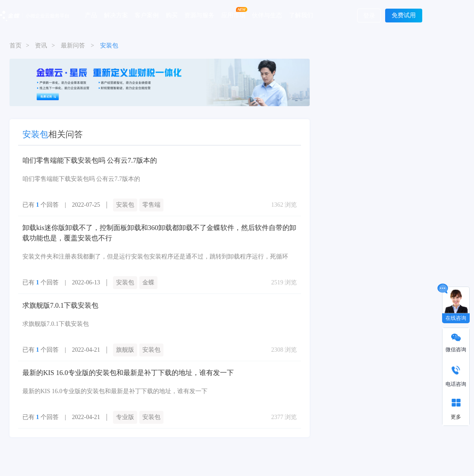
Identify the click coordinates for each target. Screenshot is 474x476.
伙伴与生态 (267, 15)
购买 (172, 15)
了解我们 (301, 15)
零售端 (151, 205)
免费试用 (404, 15)
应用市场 (233, 15)
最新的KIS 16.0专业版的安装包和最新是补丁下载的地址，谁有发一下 (128, 373)
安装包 (125, 205)
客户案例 (147, 15)
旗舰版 (125, 350)
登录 (369, 16)
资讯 (41, 46)
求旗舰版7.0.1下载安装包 (60, 305)
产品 (91, 15)
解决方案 (116, 15)
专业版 (125, 417)
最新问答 (73, 46)
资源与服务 (199, 15)
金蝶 (148, 282)
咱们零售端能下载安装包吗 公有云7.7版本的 (90, 160)
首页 (16, 46)
